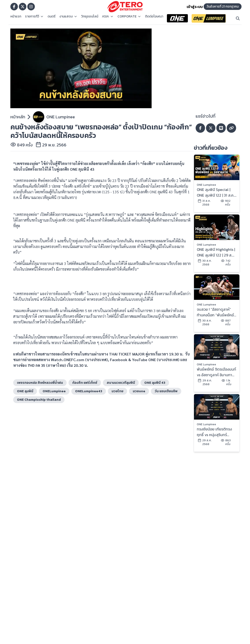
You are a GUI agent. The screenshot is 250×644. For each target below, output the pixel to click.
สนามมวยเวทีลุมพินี (121, 383)
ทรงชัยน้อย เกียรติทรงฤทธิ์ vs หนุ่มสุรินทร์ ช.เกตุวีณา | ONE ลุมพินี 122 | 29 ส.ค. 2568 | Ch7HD (215, 432)
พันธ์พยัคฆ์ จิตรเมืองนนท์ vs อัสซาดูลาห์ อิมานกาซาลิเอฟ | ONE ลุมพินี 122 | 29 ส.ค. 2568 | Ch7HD (216, 372)
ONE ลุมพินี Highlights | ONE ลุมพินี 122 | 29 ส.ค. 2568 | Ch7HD (216, 252)
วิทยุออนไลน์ (90, 17)
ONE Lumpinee (61, 117)
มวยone (139, 391)
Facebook (119, 360)
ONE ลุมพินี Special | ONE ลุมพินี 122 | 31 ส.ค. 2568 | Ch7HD (216, 192)
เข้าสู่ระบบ (195, 7)
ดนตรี (52, 17)
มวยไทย (117, 391)
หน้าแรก (16, 17)
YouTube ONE (144, 360)
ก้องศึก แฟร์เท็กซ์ (85, 383)
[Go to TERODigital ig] (31, 7)
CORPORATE (129, 17)
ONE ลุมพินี (25, 391)
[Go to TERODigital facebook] (14, 7)
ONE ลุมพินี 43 (155, 383)
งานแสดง (68, 17)
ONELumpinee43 (89, 391)
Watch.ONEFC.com (68, 360)
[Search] (238, 18)
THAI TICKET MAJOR (127, 354)
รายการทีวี (34, 17)
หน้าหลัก (18, 117)
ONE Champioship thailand (39, 400)
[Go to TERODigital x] (23, 7)
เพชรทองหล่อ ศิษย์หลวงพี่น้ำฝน (40, 383)
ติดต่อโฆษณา (154, 17)
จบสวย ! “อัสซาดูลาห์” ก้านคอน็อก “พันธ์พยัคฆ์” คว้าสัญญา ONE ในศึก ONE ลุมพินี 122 (216, 312)
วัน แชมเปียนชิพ (166, 391)
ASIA (108, 17)
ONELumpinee (54, 391)
